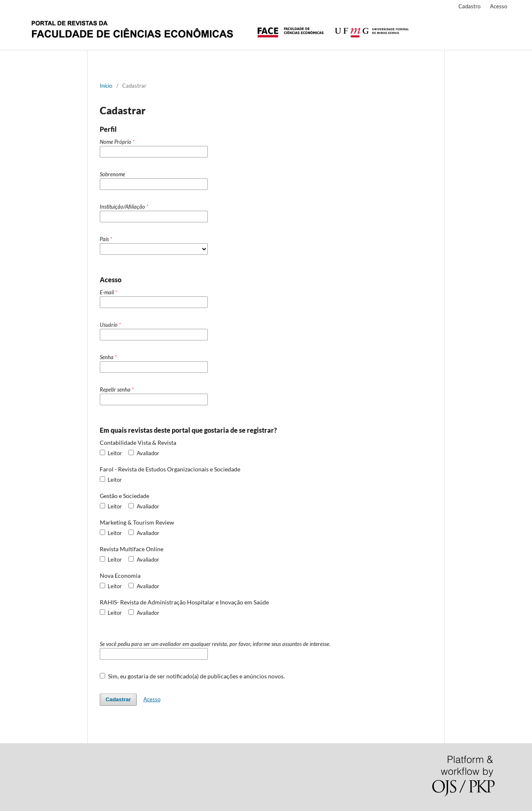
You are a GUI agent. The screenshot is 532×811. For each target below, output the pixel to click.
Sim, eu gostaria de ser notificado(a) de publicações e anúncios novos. (192, 676)
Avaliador (144, 453)
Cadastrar (118, 699)
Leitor (111, 453)
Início (106, 86)
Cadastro (469, 6)
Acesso (499, 6)
